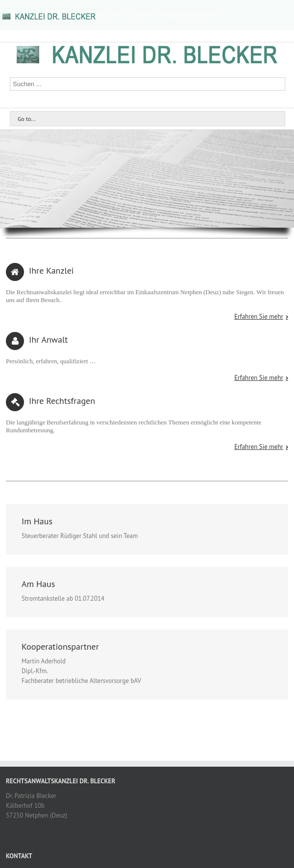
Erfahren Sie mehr (259, 317)
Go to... (26, 119)
